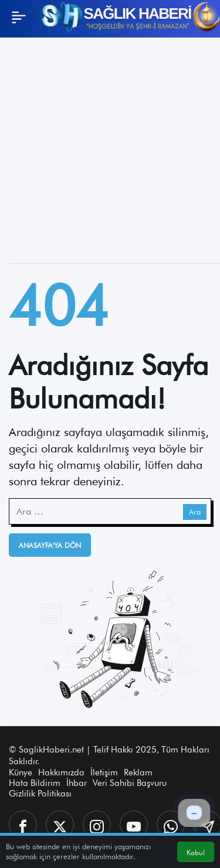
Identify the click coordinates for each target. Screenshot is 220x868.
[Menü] (19, 17)
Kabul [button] (196, 852)
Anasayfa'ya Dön (50, 545)
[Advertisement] (110, 153)
